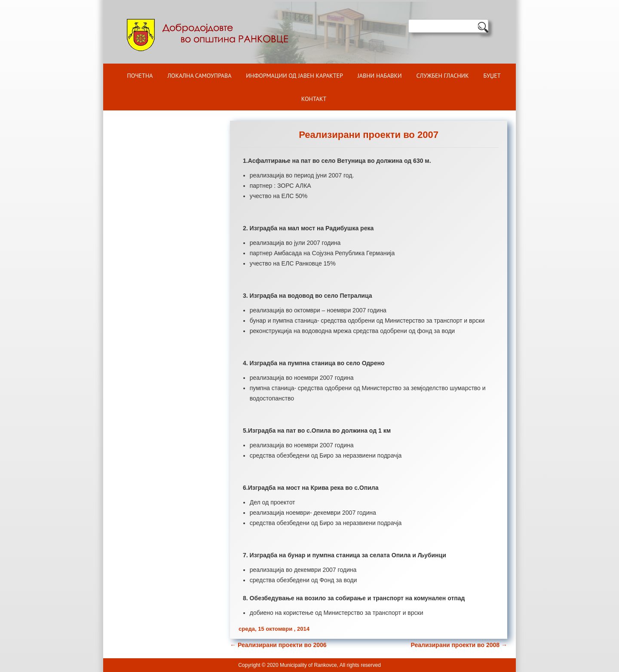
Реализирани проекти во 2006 (278, 645)
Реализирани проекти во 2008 (459, 645)
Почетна (140, 76)
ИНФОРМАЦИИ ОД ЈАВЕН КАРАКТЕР (294, 76)
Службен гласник (443, 76)
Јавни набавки (380, 76)
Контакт (314, 99)
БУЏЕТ (492, 76)
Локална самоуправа (199, 76)
